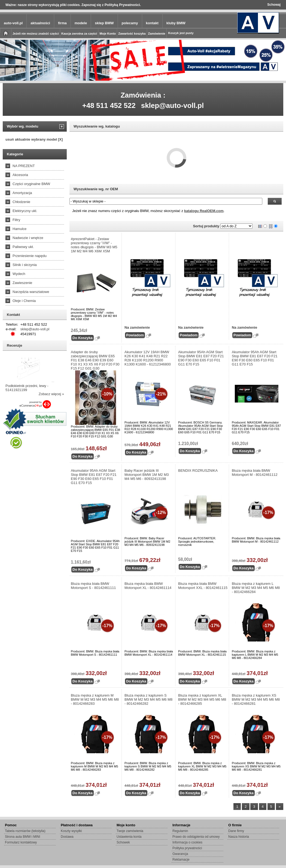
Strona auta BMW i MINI (22, 837)
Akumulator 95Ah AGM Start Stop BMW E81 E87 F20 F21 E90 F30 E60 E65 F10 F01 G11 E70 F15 (201, 358)
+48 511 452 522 (109, 105)
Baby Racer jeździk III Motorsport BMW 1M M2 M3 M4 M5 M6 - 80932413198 (147, 475)
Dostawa (67, 837)
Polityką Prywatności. (123, 5)
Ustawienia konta (129, 837)
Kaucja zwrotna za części (79, 34)
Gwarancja (180, 854)
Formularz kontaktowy (21, 842)
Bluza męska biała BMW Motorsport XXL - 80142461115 (203, 586)
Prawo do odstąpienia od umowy (196, 837)
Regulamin (180, 831)
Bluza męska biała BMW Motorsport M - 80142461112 (255, 473)
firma (62, 23)
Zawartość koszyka (132, 34)
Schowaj (274, 5)
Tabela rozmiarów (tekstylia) (25, 831)
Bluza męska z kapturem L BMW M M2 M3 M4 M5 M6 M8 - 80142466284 (256, 588)
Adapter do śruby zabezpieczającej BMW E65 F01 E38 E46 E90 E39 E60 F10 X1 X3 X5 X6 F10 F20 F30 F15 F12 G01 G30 (95, 360)
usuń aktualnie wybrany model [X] (34, 139)
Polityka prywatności (187, 848)
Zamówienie (157, 34)
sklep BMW (104, 23)
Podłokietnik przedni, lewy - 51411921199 (27, 388)
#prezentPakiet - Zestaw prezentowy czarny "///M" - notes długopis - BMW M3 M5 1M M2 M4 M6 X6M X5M (94, 245)
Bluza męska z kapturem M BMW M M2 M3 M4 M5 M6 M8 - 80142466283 (95, 699)
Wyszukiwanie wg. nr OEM (96, 189)
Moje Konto (108, 34)
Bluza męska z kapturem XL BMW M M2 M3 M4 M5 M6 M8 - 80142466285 (202, 699)
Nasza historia (239, 837)
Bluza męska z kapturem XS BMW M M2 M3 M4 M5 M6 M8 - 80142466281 (256, 699)
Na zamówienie (137, 327)
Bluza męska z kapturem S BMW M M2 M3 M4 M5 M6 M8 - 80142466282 (148, 699)
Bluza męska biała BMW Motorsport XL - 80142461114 (148, 586)
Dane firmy (236, 831)
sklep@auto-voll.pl (173, 105)
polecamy (130, 23)
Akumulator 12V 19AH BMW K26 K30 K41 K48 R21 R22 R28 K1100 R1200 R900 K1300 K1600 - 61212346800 (148, 358)
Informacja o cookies (187, 842)
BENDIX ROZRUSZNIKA (198, 471)
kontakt (152, 23)
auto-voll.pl (13, 23)
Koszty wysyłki (71, 831)
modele (81, 23)
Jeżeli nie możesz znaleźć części (36, 34)
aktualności (40, 23)
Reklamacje (181, 860)
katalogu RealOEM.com (204, 211)
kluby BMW (176, 23)
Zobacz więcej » (51, 394)
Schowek (123, 842)
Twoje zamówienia (130, 831)
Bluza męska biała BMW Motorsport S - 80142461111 (93, 586)
